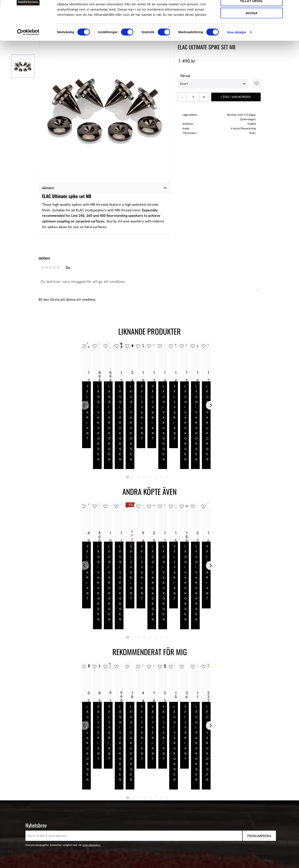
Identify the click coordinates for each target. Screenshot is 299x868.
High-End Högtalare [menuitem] (215, 799)
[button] (255, 83)
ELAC (253, 133)
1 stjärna (43, 267)
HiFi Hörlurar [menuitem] (210, 805)
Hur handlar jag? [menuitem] (147, 810)
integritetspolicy (91, 748)
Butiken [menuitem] (140, 788)
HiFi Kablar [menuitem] (208, 810)
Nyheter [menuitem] (206, 782)
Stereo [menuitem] (205, 828)
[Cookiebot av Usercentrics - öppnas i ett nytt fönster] (28, 54)
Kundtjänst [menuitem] (143, 805)
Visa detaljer (236, 54)
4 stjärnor (54, 267)
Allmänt (48, 188)
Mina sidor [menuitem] (143, 793)
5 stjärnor (58, 267)
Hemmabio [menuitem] (208, 816)
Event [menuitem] (204, 833)
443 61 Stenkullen (61, 793)
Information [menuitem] (145, 774)
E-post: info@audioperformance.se (74, 800)
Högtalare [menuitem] (208, 793)
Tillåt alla (251, 11)
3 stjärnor (51, 267)
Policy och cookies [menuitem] (149, 816)
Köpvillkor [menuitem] (142, 799)
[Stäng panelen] (292, 7)
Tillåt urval (252, 23)
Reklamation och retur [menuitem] (152, 822)
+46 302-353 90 (59, 806)
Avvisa (252, 35)
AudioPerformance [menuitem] (149, 782)
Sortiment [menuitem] (209, 774)
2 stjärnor (47, 267)
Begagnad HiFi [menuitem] (211, 822)
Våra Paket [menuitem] (209, 788)
